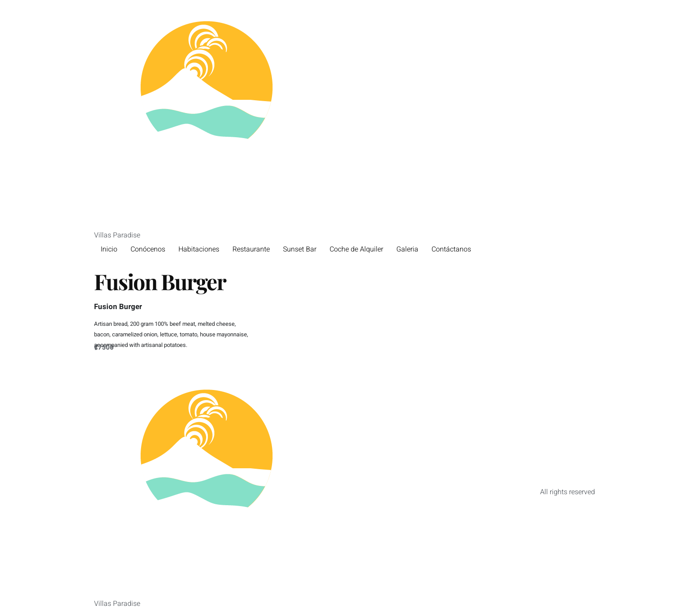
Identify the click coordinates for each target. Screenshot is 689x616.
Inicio (109, 249)
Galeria (407, 249)
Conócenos (148, 249)
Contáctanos (451, 249)
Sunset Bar (300, 249)
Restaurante (251, 249)
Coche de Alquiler (356, 249)
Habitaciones (199, 249)
